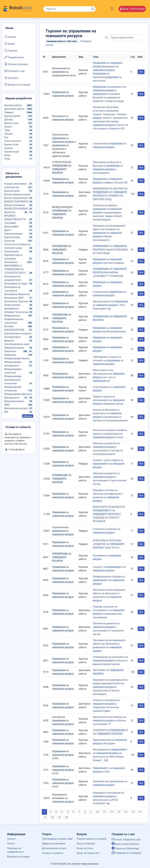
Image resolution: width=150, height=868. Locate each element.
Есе (6, 137)
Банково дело (12, 191)
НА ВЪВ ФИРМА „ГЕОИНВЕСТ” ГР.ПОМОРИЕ (110, 273)
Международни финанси (18, 394)
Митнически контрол (16, 408)
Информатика (12, 316)
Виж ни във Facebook (125, 844)
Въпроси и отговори (17, 85)
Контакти (11, 78)
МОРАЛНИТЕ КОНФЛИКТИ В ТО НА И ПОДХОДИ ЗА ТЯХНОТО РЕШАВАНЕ (109, 514)
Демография (11, 226)
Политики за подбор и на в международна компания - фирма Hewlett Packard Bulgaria (107, 213)
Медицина (10, 355)
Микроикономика (14, 401)
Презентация (12, 152)
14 (126, 812)
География (10, 223)
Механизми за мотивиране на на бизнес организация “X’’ (109, 721)
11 (104, 812)
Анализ (8, 148)
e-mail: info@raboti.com (126, 840)
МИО (7, 405)
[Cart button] (112, 8)
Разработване (14, 57)
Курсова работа (13, 105)
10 (97, 812)
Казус (8, 155)
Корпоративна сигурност (18, 333)
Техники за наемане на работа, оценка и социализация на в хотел (110, 434)
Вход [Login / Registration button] (132, 9)
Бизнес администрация (17, 194)
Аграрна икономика (15, 184)
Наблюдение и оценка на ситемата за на (108, 360)
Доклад (9, 120)
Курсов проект (12, 116)
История (9, 326)
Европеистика (12, 237)
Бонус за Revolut (86, 844)
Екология (10, 241)
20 (67, 817)
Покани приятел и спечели (92, 839)
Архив (10, 44)
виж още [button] (28, 416)
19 (59, 817)
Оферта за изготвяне (54, 844)
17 (45, 817)
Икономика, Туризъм (16, 301)
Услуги (11, 844)
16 (140, 812)
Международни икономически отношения (13, 380)
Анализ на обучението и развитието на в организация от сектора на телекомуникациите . (110, 417)
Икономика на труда (16, 284)
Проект (8, 127)
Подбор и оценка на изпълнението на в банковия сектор (109, 400)
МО (6, 412)
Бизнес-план (11, 144)
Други (8, 230)
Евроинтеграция (13, 234)
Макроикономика (14, 348)
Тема (7, 130)
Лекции (8, 134)
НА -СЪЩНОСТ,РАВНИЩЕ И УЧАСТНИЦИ (110, 250)
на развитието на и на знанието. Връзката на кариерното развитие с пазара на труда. (109, 94)
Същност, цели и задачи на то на (108, 464)
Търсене (11, 50)
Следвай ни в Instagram (127, 853)
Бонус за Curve (85, 848)
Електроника (12, 251)
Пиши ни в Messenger (125, 848)
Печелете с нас (15, 71)
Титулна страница (16, 64)
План (7, 159)
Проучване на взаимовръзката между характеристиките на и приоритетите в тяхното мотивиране (110, 687)
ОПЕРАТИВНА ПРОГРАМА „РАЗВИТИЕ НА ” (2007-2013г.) (108, 544)
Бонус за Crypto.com (88, 853)
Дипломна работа (14, 109)
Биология (10, 212)
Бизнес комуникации (16, 198)
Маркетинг (10, 351)
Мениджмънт (12, 398)
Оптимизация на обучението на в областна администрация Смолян (110, 661)
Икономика (11, 262)
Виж (141, 72)
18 (52, 817)
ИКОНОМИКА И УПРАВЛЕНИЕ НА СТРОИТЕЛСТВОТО (15, 269)
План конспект (13, 141)
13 (119, 812)
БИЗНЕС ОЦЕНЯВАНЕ (16, 202)
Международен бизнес (17, 358)
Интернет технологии (16, 312)
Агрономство (12, 187)
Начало (10, 37)
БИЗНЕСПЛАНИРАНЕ (16, 209)
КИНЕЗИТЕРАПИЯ (14, 330)
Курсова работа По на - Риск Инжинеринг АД (110, 305)
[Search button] (93, 9)
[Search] (69, 9)
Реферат (9, 112)
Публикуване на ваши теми (57, 839)
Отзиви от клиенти (52, 853)
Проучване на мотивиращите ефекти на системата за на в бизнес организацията (109, 233)
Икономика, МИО (14, 298)
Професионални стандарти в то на (109, 580)
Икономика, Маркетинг (17, 294)
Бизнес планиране (15, 205)
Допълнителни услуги (54, 848)
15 (133, 812)
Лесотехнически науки (17, 344)
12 (112, 812)
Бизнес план (11, 123)
